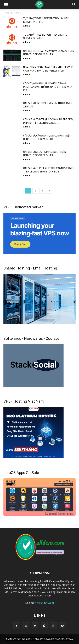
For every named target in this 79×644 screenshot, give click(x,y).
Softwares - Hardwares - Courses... (33, 339)
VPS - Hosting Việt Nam (24, 401)
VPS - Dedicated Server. (24, 207)
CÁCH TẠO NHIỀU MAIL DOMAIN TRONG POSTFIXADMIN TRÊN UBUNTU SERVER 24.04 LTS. (48, 87)
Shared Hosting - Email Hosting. (31, 268)
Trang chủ (8, 13)
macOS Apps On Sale (21, 473)
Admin (27, 26)
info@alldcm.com (44, 603)
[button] (6, 5)
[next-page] (49, 191)
